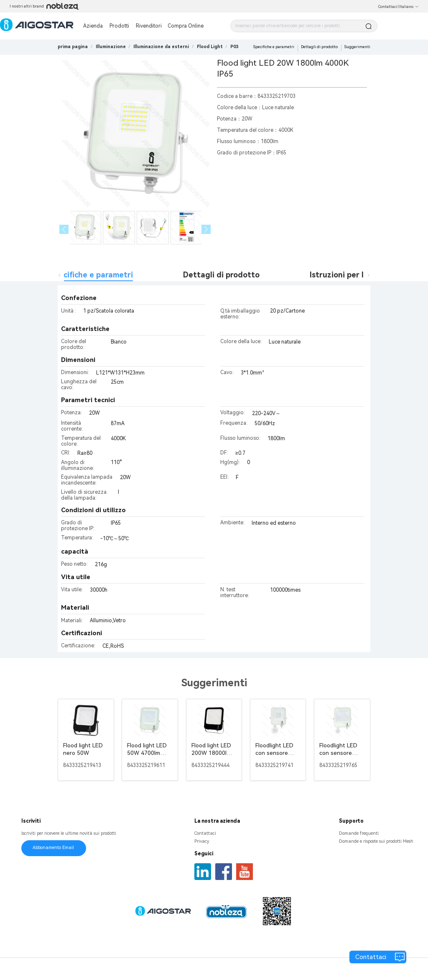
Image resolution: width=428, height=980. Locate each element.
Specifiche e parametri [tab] (91, 275)
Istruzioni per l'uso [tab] (344, 275)
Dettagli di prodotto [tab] (221, 275)
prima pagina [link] (73, 47)
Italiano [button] (409, 7)
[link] (111, 47)
